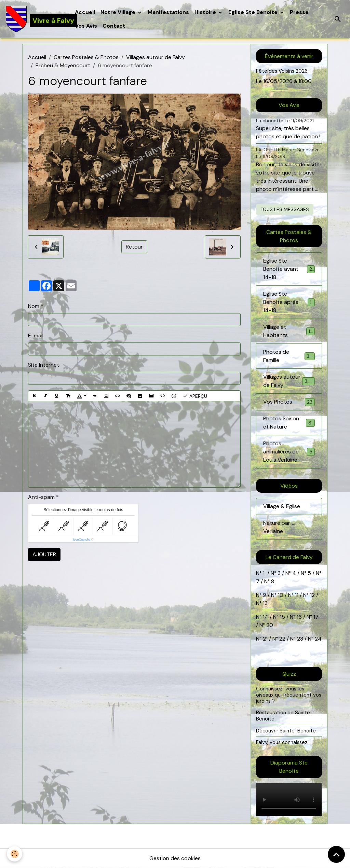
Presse (299, 12)
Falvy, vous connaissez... (283, 742)
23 (300, 639)
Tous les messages (285, 209)
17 (316, 617)
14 (266, 617)
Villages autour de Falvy (156, 57)
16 (299, 617)
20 (269, 625)
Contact (114, 26)
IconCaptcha (82, 540)
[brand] (36, 19)
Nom (34, 306)
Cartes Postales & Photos (86, 57)
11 (296, 595)
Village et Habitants (289, 331)
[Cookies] (15, 854)
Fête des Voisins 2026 (282, 71)
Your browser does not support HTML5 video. (289, 800)
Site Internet (44, 365)
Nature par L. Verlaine (279, 527)
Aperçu (195, 396)
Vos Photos (289, 402)
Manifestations (168, 12)
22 (282, 639)
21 (266, 639)
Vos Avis (86, 26)
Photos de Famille (289, 356)
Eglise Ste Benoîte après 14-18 (289, 302)
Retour (134, 247)
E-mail (36, 335)
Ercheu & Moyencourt (63, 65)
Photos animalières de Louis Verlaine (290, 452)
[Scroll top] (336, 854)
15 (282, 617)
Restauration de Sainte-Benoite (284, 716)
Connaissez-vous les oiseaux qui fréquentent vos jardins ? (289, 695)
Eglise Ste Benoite (254, 12)
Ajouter (44, 554)
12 (313, 595)
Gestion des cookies (175, 858)
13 (265, 603)
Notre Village (119, 12)
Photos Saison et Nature (289, 423)
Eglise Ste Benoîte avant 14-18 (289, 269)
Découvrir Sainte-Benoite (286, 731)
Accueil (85, 12)
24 (318, 639)
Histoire (206, 12)
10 (280, 595)
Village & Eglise (282, 506)
